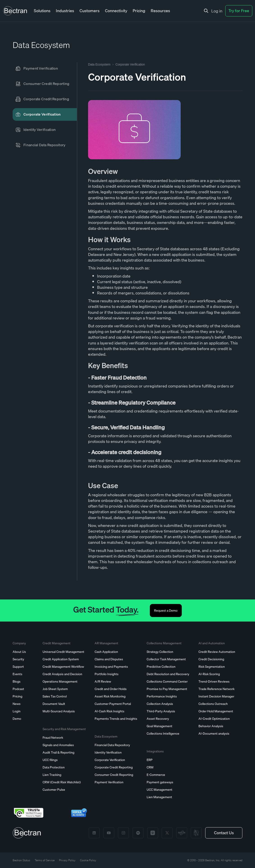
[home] (15, 11)
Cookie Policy (88, 860)
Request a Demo (166, 611)
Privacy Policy (67, 860)
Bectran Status (21, 860)
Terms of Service (45, 860)
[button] (42, 11)
